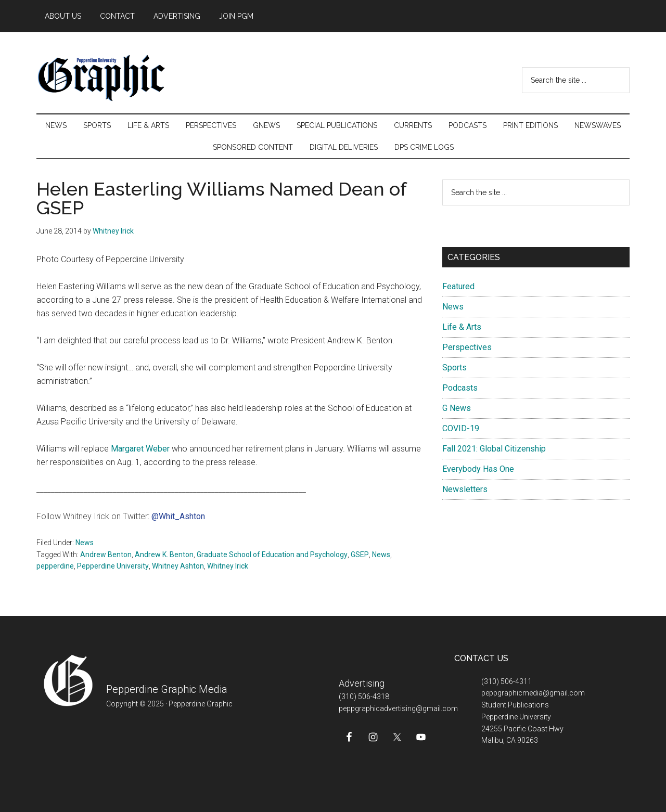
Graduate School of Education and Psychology (272, 555)
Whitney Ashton (178, 566)
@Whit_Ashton (178, 516)
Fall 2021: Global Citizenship (494, 449)
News (85, 543)
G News (457, 408)
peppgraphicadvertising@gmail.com (398, 708)
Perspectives (467, 347)
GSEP (360, 555)
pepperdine (55, 566)
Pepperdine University (113, 566)
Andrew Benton (106, 555)
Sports (454, 368)
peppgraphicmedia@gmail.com (533, 693)
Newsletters (465, 489)
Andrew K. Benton (164, 555)
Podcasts (460, 388)
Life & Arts (462, 327)
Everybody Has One (478, 469)
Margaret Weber (140, 449)
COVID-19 (461, 428)
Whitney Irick (228, 566)
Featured (458, 286)
